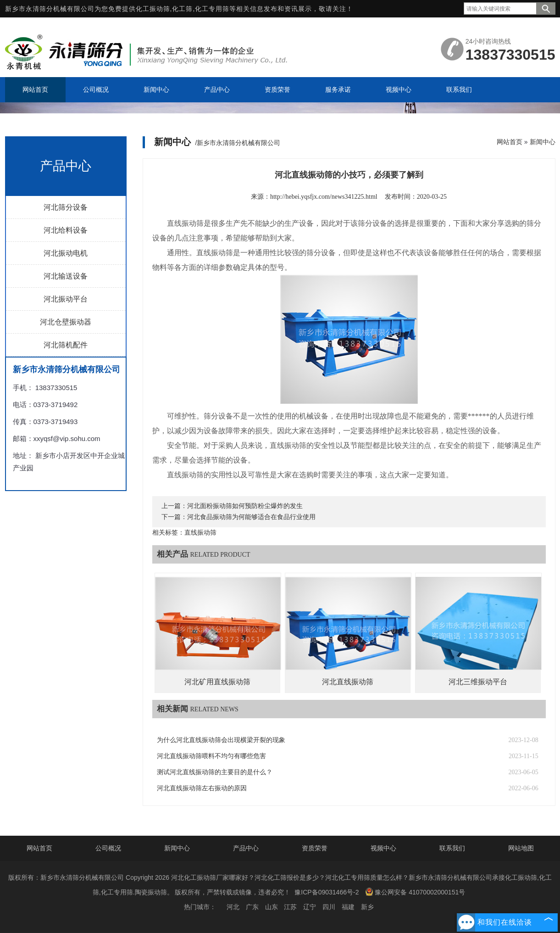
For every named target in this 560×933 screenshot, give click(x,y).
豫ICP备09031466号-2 (327, 892)
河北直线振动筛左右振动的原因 (202, 788)
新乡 (367, 907)
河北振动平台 (66, 299)
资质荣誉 (315, 848)
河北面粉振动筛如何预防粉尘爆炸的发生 (245, 506)
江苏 (290, 907)
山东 (272, 907)
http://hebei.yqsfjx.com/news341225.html (324, 197)
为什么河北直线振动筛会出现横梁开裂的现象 (221, 740)
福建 (348, 907)
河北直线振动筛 (348, 682)
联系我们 (452, 848)
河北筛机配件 (66, 345)
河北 (233, 907)
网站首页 (510, 142)
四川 (329, 907)
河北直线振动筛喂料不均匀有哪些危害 (211, 756)
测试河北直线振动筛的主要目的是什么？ (215, 772)
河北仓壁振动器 (66, 322)
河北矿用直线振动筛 (217, 682)
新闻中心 (543, 142)
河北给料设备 (66, 230)
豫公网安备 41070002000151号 (415, 892)
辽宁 (310, 907)
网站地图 (521, 848)
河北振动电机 (66, 253)
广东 (252, 907)
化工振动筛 (153, 9)
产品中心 (246, 848)
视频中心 (383, 848)
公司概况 (108, 848)
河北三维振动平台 (478, 682)
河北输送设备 (66, 276)
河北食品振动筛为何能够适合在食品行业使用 (251, 517)
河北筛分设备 (66, 207)
